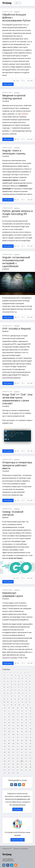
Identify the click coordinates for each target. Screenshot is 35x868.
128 (22, 717)
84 (19, 699)
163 (22, 732)
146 (9, 726)
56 (4, 690)
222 (5, 758)
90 (11, 702)
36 (19, 681)
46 (26, 684)
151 (30, 726)
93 (22, 702)
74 (11, 696)
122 (26, 714)
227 (26, 758)
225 (17, 758)
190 (17, 743)
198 (22, 746)
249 (30, 767)
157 (26, 729)
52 (19, 687)
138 (5, 723)
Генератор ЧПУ (7, 849)
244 (9, 767)
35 (15, 681)
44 (19, 684)
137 (30, 720)
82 (11, 699)
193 (30, 743)
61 (22, 690)
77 (22, 696)
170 (22, 734)
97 (8, 705)
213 (26, 752)
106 (17, 708)
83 (15, 699)
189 (13, 743)
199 (26, 746)
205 (22, 749)
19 (15, 675)
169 (17, 734)
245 (13, 767)
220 (26, 755)
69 (22, 693)
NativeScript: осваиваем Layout (13, 594)
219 (22, 755)
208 (5, 752)
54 (26, 687)
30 (26, 678)
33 (8, 681)
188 (9, 743)
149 (22, 726)
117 (5, 714)
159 (5, 732)
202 (9, 749)
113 (17, 711)
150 (26, 726)
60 (19, 690)
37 (22, 681)
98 (11, 705)
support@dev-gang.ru (8, 860)
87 (30, 699)
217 (13, 755)
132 (9, 720)
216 (9, 755)
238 (13, 764)
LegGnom (17, 12)
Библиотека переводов (21, 849)
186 (30, 740)
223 (9, 758)
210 (13, 752)
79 (30, 696)
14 (25, 672)
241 (26, 764)
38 (26, 681)
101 (23, 705)
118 (9, 714)
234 (26, 761)
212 (22, 752)
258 (9, 773)
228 (30, 758)
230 (9, 761)
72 (4, 696)
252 (13, 770)
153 (9, 729)
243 (5, 767)
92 (19, 702)
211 (17, 752)
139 (9, 723)
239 (17, 764)
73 (8, 696)
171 (26, 734)
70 (26, 693)
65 (8, 693)
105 (13, 708)
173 (5, 737)
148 (17, 726)
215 (5, 755)
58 (11, 690)
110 (5, 711)
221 (30, 755)
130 (30, 717)
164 (26, 732)
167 (9, 734)
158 (30, 729)
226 (22, 758)
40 (4, 684)
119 (13, 714)
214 (30, 752)
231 (13, 761)
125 (9, 717)
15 (28, 672)
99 (15, 705)
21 (22, 675)
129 (26, 717)
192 (26, 743)
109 (30, 708)
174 (9, 737)
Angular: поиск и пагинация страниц (14, 152)
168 (13, 734)
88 (4, 702)
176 (17, 737)
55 (30, 687)
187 (5, 743)
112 (13, 711)
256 (30, 770)
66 (11, 693)
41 (8, 684)
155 (17, 729)
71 (30, 693)
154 (13, 729)
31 (30, 678)
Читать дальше (8, 84)
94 (26, 702)
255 (26, 770)
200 (30, 746)
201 (5, 749)
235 (30, 761)
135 (22, 720)
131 (5, 720)
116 (30, 711)
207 (30, 749)
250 (5, 770)
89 (8, 702)
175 (13, 737)
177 (22, 737)
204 (17, 749)
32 (4, 681)
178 (26, 737)
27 (15, 678)
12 (17, 672)
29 (22, 678)
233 (22, 761)
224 (13, 758)
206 (26, 749)
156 (22, 729)
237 (9, 764)
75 (15, 696)
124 (5, 717)
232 (17, 761)
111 (9, 711)
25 (8, 678)
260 (17, 773)
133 (13, 720)
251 (9, 770)
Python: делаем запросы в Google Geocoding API (17, 212)
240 (22, 764)
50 (11, 687)
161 (13, 732)
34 (11, 681)
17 (8, 675)
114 (22, 711)
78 (26, 696)
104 (9, 708)
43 (15, 684)
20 (19, 675)
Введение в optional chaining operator (14, 97)
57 (8, 690)
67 (15, 693)
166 (5, 734)
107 (22, 708)
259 (13, 773)
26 (11, 678)
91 (15, 702)
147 (13, 726)
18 (11, 675)
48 (4, 687)
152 (5, 729)
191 (22, 743)
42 (11, 684)
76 (19, 696)
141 (17, 723)
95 (30, 702)
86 (26, 699)
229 (5, 761)
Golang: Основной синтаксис (13, 513)
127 (17, 717)
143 (26, 723)
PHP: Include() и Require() (17, 329)
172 (30, 734)
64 (4, 693)
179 (30, 737)
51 (15, 687)
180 (5, 740)
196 (13, 746)
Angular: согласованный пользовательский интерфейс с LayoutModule (16, 262)
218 (17, 755)
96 (4, 705)
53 (22, 687)
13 (21, 672)
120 (17, 714)
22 (26, 675)
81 (8, 699)
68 (19, 693)
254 (22, 770)
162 (17, 732)
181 (9, 740)
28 (19, 678)
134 (17, 720)
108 (26, 708)
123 (30, 714)
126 (13, 717)
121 (22, 714)
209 (9, 752)
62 (26, 690)
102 (28, 705)
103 (5, 708)
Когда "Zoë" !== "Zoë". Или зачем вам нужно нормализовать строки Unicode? (17, 399)
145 (5, 726)
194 (5, 746)
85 (22, 699)
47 (30, 684)
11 (14, 672)
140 (13, 723)
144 (30, 723)
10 (10, 672)
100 (19, 705)
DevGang (7, 3)
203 (13, 749)
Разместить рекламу (18, 840)
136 (26, 720)
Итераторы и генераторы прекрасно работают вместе (17, 465)
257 (5, 773)
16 (4, 675)
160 (9, 732)
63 (30, 690)
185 (26, 740)
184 (22, 740)
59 (15, 690)
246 (17, 767)
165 (30, 732)
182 (13, 740)
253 (17, 770)
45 (22, 684)
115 (26, 711)
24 (4, 678)
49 (8, 687)
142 (22, 723)
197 (17, 746)
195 (9, 746)
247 (22, 767)
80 (4, 699)
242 (30, 764)
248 (26, 767)
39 (30, 681)
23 (30, 675)
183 (17, 740)
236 (5, 764)
